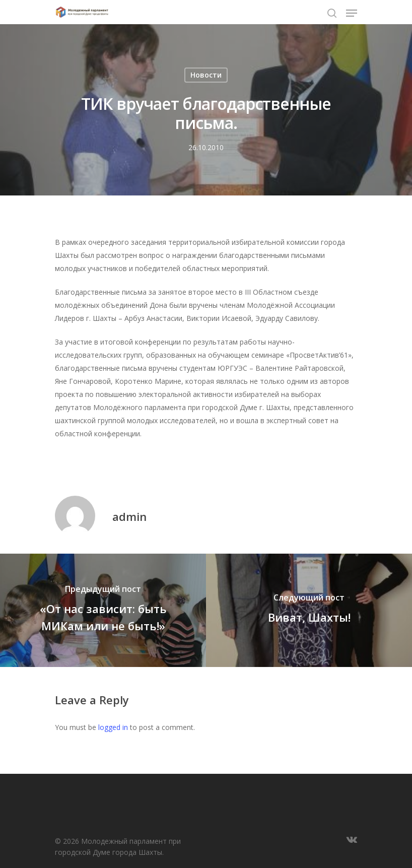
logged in (113, 727)
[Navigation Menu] (352, 13)
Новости (206, 75)
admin (129, 516)
